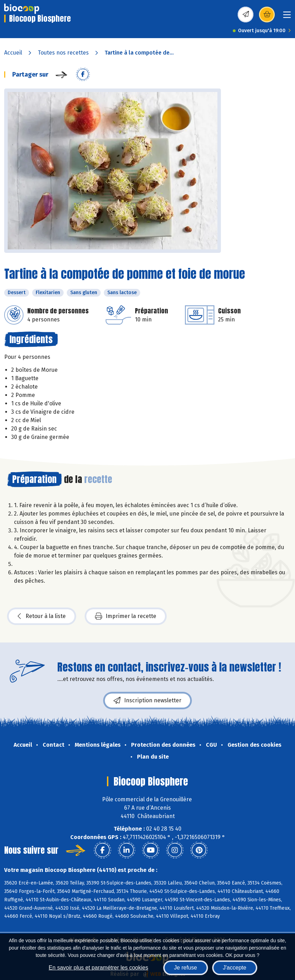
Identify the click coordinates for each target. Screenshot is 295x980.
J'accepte (235, 968)
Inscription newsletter (147, 701)
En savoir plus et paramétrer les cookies (98, 968)
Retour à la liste (42, 616)
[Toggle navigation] (287, 17)
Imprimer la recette (126, 616)
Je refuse (186, 968)
